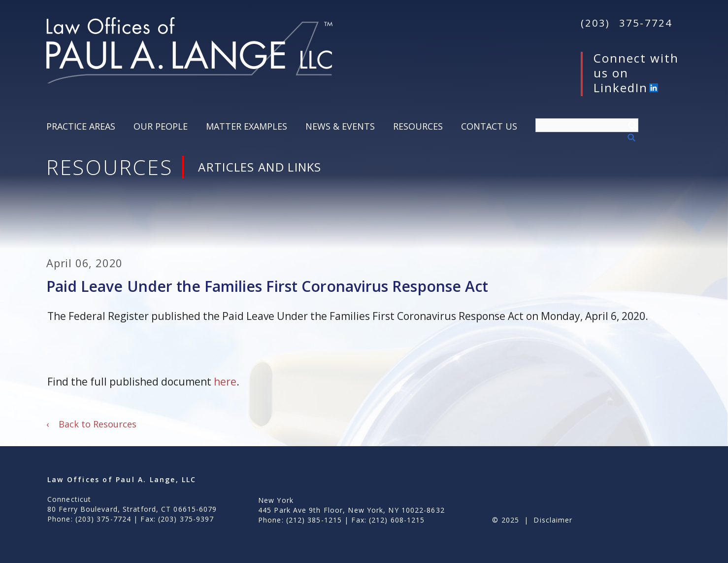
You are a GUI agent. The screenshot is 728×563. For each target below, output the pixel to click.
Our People (161, 126)
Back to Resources (91, 424)
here (225, 382)
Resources (418, 126)
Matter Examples (247, 126)
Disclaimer (553, 520)
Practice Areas (81, 126)
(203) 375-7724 (627, 23)
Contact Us (489, 126)
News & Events (340, 126)
